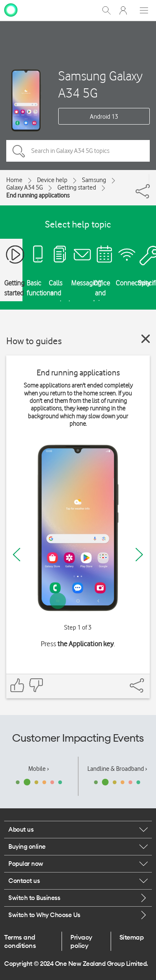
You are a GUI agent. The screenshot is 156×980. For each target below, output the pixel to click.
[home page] (11, 10)
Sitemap (132, 937)
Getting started (77, 187)
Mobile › (39, 769)
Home (14, 180)
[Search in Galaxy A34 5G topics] (78, 151)
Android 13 (104, 117)
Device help (52, 180)
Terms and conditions (20, 941)
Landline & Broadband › (117, 769)
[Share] (149, 179)
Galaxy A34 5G (25, 187)
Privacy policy (81, 941)
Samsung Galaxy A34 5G (100, 84)
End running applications (38, 195)
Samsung (94, 180)
